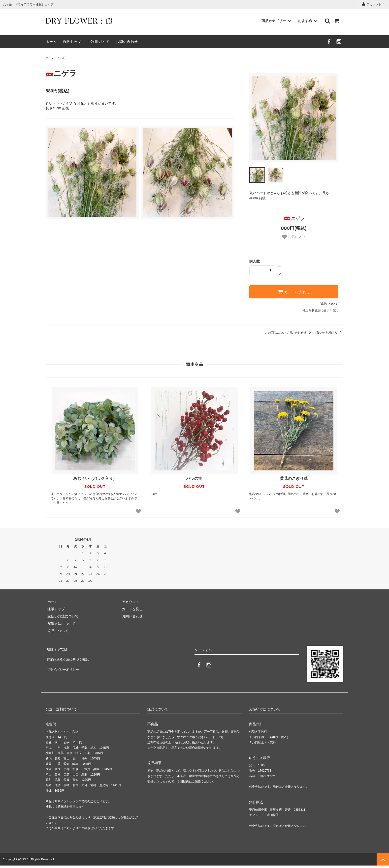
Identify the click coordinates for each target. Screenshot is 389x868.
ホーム (51, 42)
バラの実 (194, 478)
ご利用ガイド (98, 42)
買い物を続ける (330, 333)
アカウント (374, 4)
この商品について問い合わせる (289, 333)
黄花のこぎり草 (294, 478)
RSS (49, 648)
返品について (329, 304)
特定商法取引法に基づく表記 (68, 656)
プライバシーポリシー (63, 663)
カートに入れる (294, 292)
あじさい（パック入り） (95, 478)
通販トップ (72, 42)
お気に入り (294, 237)
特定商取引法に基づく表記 (320, 310)
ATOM (60, 648)
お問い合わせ (127, 42)
